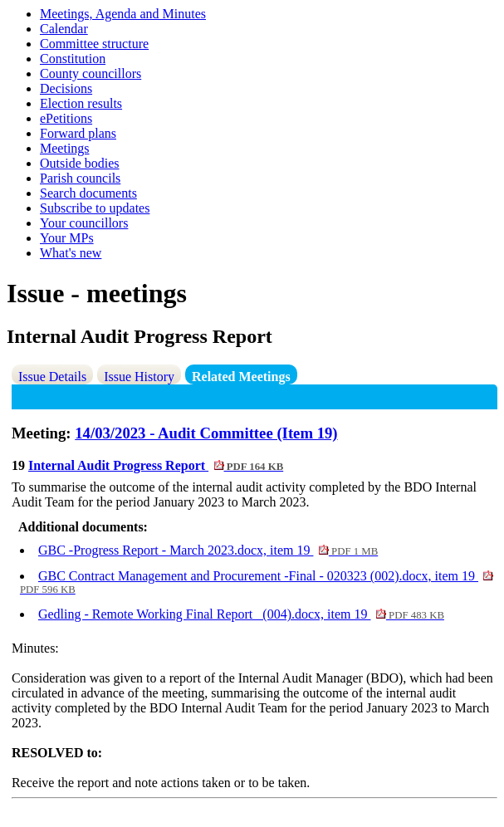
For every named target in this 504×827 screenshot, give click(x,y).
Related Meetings (241, 377)
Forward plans (78, 133)
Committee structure (94, 44)
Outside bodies (80, 163)
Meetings (65, 148)
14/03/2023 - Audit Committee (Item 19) (206, 433)
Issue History (139, 377)
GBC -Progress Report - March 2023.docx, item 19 (208, 550)
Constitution (73, 59)
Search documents (88, 193)
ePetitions (66, 118)
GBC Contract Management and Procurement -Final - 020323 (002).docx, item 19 (257, 582)
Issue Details (52, 377)
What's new (71, 253)
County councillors (91, 73)
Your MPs (67, 238)
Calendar (64, 29)
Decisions (66, 88)
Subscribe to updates (95, 208)
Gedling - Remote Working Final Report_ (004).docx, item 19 (241, 614)
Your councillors (84, 223)
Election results (81, 103)
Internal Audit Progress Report (156, 465)
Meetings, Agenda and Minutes (123, 14)
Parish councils (80, 178)
